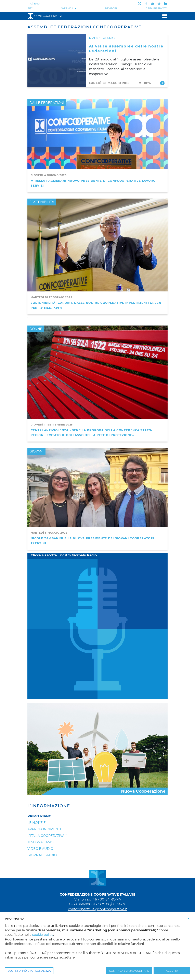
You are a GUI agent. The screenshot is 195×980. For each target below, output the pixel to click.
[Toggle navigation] (163, 16)
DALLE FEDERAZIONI (47, 103)
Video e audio (40, 849)
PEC (30, 8)
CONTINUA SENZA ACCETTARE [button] (129, 971)
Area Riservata (157, 8)
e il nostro (64, 555)
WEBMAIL (69, 8)
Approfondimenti (44, 829)
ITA (29, 4)
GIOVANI (36, 451)
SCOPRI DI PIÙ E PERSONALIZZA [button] (29, 971)
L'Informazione (49, 806)
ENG (37, 4)
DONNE (36, 329)
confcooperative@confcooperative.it (98, 909)
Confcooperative (45, 16)
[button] (188, 918)
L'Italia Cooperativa (46, 836)
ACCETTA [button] (172, 971)
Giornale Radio (42, 855)
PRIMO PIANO (102, 38)
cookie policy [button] (43, 935)
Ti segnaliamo (40, 842)
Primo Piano (40, 816)
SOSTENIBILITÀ (42, 202)
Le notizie (37, 823)
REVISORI (111, 8)
